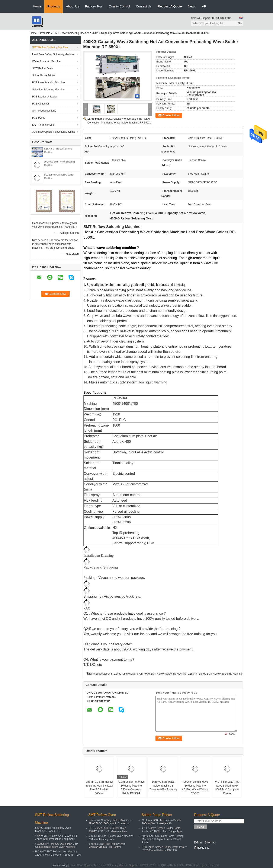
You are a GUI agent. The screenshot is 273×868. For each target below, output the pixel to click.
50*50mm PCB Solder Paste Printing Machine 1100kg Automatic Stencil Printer (163, 839)
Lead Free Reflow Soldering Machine (53, 54)
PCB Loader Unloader (45, 97)
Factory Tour (94, 6)
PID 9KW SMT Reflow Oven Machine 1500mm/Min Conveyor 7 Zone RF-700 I (58, 853)
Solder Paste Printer (44, 75)
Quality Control (119, 6)
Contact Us (144, 6)
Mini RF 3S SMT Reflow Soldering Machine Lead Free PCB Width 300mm (99, 788)
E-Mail (198, 842)
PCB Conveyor (41, 104)
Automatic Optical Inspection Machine (54, 132)
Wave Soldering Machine (46, 61)
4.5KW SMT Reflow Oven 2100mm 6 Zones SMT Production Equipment (56, 837)
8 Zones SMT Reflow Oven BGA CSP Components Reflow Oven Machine (57, 845)
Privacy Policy (60, 865)
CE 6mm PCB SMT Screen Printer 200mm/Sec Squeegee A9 (161, 822)
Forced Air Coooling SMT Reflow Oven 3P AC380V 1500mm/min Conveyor (110, 822)
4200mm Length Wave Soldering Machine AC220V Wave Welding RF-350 (195, 788)
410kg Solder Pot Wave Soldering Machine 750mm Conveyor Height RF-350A (131, 788)
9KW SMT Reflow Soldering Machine (165, 674)
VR (204, 6)
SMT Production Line (44, 111)
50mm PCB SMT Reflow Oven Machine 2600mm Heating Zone (111, 838)
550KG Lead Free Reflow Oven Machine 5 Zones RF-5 (53, 830)
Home (37, 6)
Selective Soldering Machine (48, 90)
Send (201, 827)
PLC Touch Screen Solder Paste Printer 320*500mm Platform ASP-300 (164, 849)
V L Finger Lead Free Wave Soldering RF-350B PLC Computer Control (227, 788)
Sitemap (210, 842)
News (192, 6)
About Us (73, 6)
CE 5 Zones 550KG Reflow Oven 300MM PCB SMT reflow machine (108, 830)
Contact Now (171, 115)
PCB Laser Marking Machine (49, 83)
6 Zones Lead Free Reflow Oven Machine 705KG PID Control (107, 846)
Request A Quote (170, 6)
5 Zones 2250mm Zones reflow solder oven (118, 674)
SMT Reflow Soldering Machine (71, 33)
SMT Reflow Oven (43, 68)
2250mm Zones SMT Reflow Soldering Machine (216, 674)
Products (54, 6)
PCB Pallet (38, 118)
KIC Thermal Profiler (44, 125)
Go (240, 23)
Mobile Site (202, 848)
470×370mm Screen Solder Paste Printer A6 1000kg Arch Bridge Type (162, 830)
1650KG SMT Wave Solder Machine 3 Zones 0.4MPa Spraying (163, 786)
